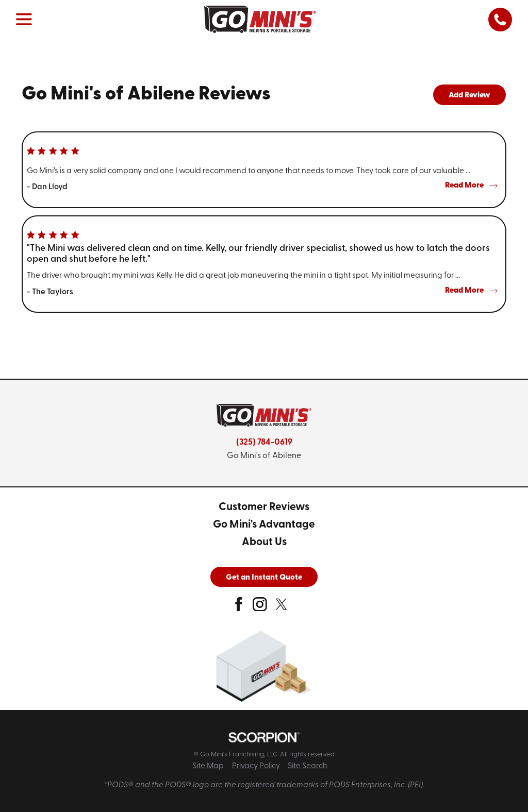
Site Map (208, 766)
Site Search (308, 766)
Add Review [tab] (469, 95)
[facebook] (239, 607)
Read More (471, 186)
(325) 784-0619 (264, 443)
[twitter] (282, 607)
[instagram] (260, 607)
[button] (24, 20)
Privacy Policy (256, 766)
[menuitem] (264, 508)
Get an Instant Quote (264, 578)
